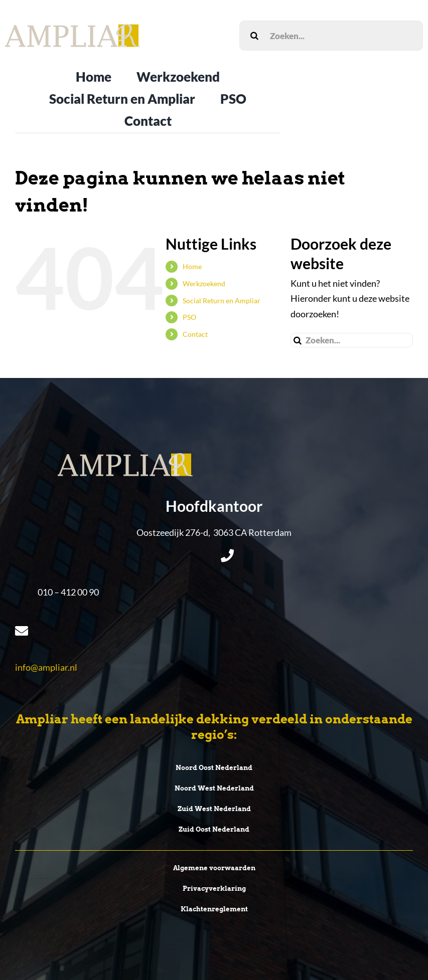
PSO (189, 317)
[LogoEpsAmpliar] (73, 29)
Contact (195, 334)
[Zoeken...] (331, 36)
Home (192, 266)
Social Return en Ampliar (222, 301)
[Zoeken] (254, 36)
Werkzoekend (204, 283)
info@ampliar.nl (46, 667)
